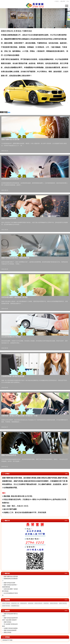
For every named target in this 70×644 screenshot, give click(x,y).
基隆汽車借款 (6, 606)
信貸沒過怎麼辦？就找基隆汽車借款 (14, 297)
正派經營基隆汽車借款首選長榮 (13, 376)
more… (66, 521)
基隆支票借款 (54, 603)
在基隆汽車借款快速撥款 (11, 628)
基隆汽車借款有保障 (9, 218)
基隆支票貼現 (38, 603)
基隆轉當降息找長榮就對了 (11, 179)
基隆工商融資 (6, 603)
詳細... (67, 474)
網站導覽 (63, 1)
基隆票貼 (46, 603)
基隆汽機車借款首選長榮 (10, 139)
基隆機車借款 (15, 606)
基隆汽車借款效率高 (9, 455)
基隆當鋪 (31, 603)
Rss (68, 1)
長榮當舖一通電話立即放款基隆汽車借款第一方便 (19, 416)
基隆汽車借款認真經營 (10, 630)
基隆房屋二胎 (15, 603)
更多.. (9, 112)
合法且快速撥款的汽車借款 (11, 337)
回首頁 (57, 1)
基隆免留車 (24, 603)
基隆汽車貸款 (63, 603)
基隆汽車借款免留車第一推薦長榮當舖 (15, 258)
